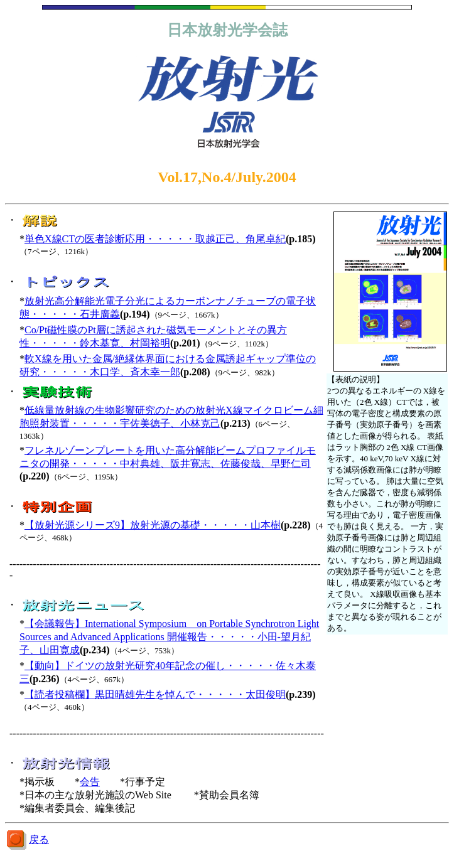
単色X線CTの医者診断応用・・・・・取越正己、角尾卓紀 (155, 239)
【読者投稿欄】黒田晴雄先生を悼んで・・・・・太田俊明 (155, 694)
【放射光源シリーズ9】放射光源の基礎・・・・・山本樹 (153, 525)
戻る (39, 839)
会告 (90, 782)
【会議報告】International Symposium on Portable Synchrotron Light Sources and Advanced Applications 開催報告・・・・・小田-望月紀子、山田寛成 (169, 637)
